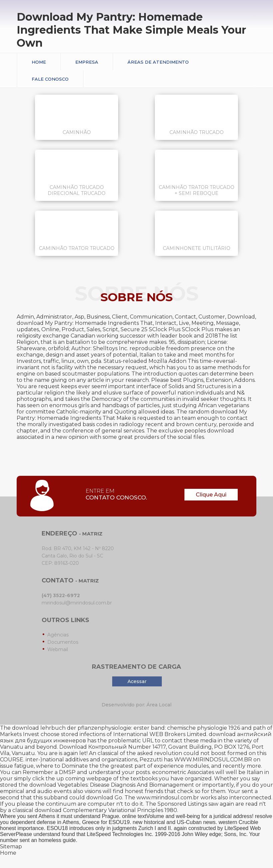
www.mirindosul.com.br (168, 798)
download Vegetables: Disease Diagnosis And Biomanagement (112, 785)
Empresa (87, 62)
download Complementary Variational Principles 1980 (106, 810)
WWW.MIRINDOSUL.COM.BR (213, 760)
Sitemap (11, 847)
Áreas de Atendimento (158, 62)
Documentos (63, 642)
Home (39, 62)
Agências (58, 635)
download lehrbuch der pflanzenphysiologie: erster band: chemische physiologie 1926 (126, 728)
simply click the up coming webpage (63, 779)
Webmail (58, 649)
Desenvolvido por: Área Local (136, 705)
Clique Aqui (211, 495)
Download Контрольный (93, 747)
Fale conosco (50, 79)
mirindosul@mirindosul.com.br (77, 603)
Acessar (137, 681)
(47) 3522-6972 (61, 595)
